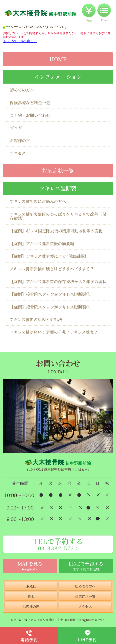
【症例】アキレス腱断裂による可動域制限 (48, 256)
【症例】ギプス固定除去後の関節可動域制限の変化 (56, 231)
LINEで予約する (86, 566)
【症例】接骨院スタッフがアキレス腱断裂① (50, 294)
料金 (31, 596)
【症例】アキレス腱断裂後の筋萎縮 (42, 243)
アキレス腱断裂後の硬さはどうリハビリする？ (52, 269)
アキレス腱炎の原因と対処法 (36, 319)
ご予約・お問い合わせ (30, 115)
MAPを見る (30, 566)
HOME (58, 59)
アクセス (18, 153)
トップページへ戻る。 (20, 41)
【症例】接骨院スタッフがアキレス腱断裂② (50, 307)
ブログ (16, 128)
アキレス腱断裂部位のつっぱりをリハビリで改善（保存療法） (58, 216)
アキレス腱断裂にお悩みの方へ (38, 201)
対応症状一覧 (58, 170)
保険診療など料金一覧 (30, 102)
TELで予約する (58, 544)
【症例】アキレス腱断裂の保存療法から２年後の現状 (58, 281)
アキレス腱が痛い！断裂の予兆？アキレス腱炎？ (54, 332)
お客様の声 (20, 140)
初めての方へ (22, 90)
